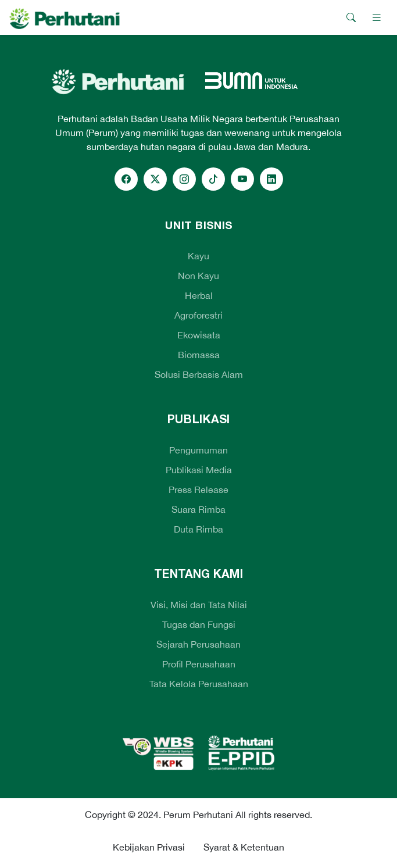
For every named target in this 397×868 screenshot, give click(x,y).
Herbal (199, 295)
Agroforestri (199, 315)
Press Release (199, 490)
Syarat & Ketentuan (244, 847)
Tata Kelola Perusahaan (199, 684)
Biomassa (199, 355)
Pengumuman (199, 450)
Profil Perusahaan (199, 664)
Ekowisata (199, 335)
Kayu (199, 256)
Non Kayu (199, 276)
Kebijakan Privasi (149, 847)
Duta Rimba (199, 529)
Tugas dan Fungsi (199, 624)
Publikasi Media (199, 470)
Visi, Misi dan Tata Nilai (199, 605)
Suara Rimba (199, 509)
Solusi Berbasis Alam (199, 374)
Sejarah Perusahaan (199, 644)
